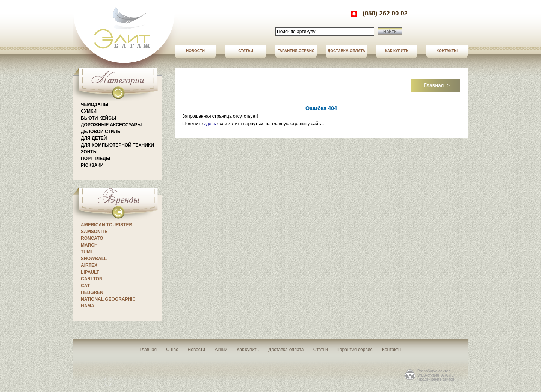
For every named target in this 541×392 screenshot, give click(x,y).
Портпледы (95, 159)
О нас (172, 350)
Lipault (90, 272)
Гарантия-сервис (296, 51)
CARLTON (92, 279)
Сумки (89, 111)
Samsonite (94, 232)
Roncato (92, 238)
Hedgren (92, 292)
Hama (88, 306)
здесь (210, 124)
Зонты (89, 152)
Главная (434, 85)
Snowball (94, 259)
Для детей (94, 138)
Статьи (246, 51)
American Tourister (107, 225)
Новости (195, 51)
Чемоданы (94, 104)
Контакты (447, 51)
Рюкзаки (92, 165)
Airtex (89, 265)
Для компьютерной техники (117, 145)
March (89, 245)
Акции (221, 350)
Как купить (397, 51)
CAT (85, 286)
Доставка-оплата (346, 51)
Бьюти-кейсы (98, 118)
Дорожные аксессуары (111, 125)
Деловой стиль (100, 132)
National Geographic (108, 299)
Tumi (86, 252)
